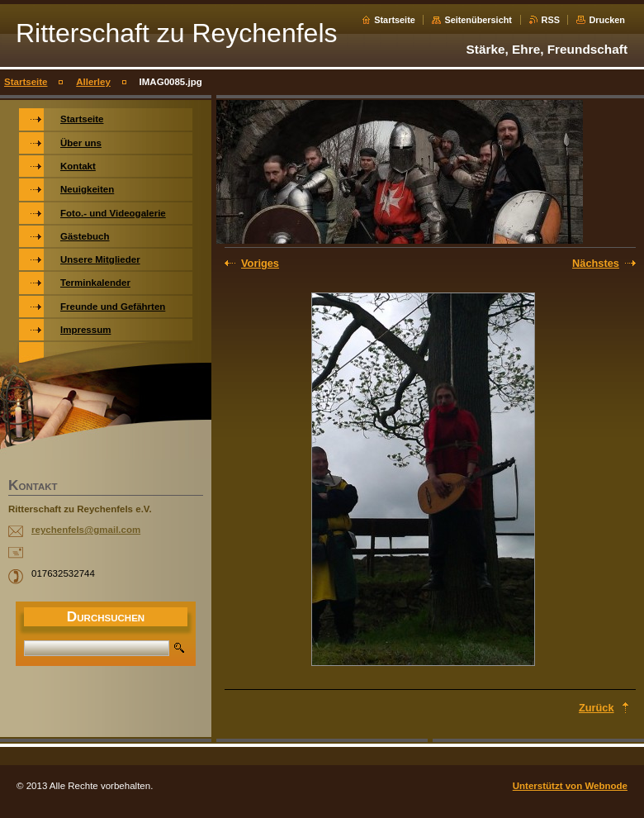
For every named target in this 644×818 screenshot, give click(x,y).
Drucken (607, 20)
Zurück (597, 708)
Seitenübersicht (478, 20)
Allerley (93, 82)
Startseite (395, 20)
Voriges (260, 263)
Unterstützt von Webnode (570, 786)
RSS (551, 20)
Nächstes (596, 263)
